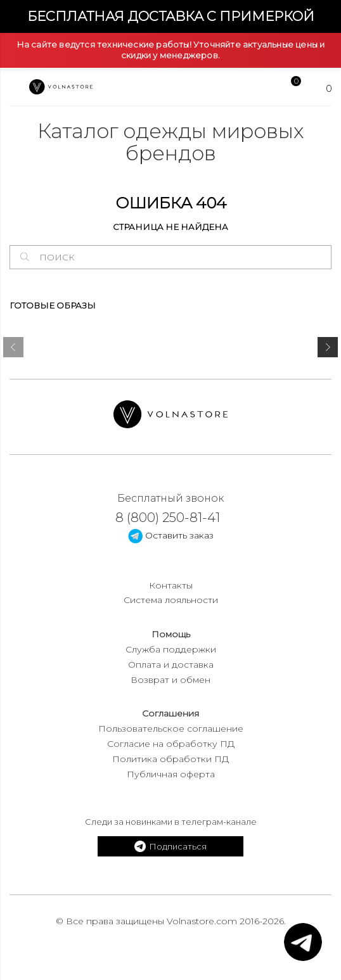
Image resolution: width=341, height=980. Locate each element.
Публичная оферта (171, 774)
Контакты (171, 585)
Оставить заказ (171, 535)
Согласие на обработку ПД (171, 744)
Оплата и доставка (171, 665)
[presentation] (13, 350)
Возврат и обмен (170, 680)
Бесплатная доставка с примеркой (171, 16)
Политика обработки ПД (170, 759)
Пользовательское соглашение (171, 729)
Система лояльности (171, 600)
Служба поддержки (171, 649)
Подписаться (170, 846)
